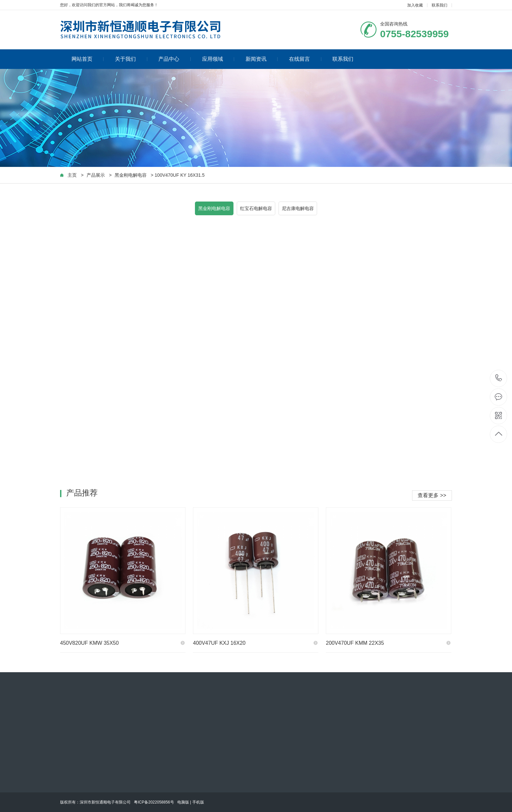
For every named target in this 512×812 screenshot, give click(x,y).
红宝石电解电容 (256, 208)
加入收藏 (415, 5)
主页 (72, 175)
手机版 (198, 802)
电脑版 (183, 802)
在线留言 (305, 59)
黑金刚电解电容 (131, 175)
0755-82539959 (499, 378)
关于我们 (131, 59)
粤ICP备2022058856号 (154, 802)
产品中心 (175, 59)
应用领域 (218, 59)
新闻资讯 (262, 59)
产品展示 (96, 175)
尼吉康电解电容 (298, 208)
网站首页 (88, 59)
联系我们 (440, 5)
